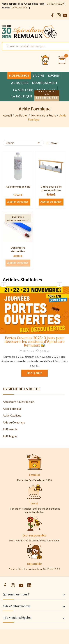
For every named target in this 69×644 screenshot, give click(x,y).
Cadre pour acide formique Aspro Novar (51, 190)
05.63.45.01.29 (55, 4)
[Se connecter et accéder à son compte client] (45, 60)
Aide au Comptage (14, 422)
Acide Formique (12, 409)
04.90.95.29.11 (20, 8)
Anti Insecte (10, 429)
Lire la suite (34, 373)
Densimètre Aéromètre (18, 249)
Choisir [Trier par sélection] (23, 143)
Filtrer (54, 143)
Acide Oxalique (12, 415)
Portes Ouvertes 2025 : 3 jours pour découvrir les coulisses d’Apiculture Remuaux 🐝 (35, 342)
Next (60, 285)
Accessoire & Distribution (18, 402)
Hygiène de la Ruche (22, 390)
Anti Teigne (10, 436)
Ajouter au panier (18, 202)
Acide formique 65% (18, 187)
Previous (4, 285)
